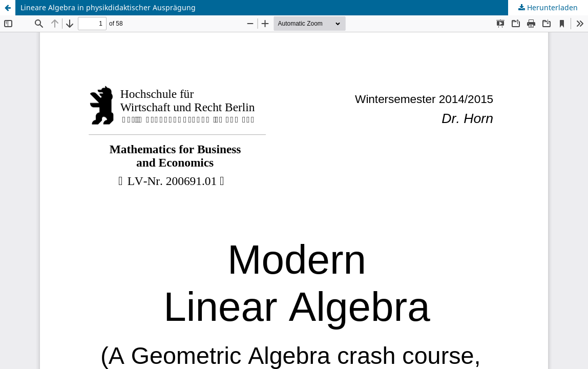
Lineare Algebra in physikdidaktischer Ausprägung (108, 7)
